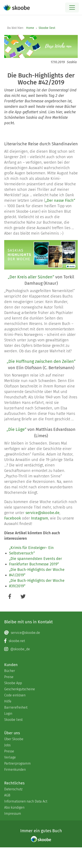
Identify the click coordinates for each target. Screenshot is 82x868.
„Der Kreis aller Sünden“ (31, 277)
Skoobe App (13, 683)
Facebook (13, 518)
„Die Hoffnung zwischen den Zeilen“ (41, 361)
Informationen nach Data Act (26, 801)
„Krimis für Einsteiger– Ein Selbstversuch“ (31, 550)
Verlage (10, 757)
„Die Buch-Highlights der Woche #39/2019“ (37, 583)
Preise (9, 677)
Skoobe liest (47, 28)
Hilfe (8, 701)
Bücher (10, 671)
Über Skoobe (14, 739)
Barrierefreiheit (16, 707)
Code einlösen (15, 695)
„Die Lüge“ (16, 429)
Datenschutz (13, 789)
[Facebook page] (41, 641)
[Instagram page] (41, 649)
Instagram (40, 518)
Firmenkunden (15, 770)
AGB (7, 795)
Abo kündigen (14, 807)
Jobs (7, 745)
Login (8, 714)
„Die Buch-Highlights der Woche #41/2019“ (37, 572)
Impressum (13, 814)
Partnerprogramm (17, 763)
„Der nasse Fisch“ (60, 200)
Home (30, 28)
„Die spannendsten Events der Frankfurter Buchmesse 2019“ (36, 561)
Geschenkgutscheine (20, 689)
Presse (9, 751)
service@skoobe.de (42, 513)
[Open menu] (72, 7)
